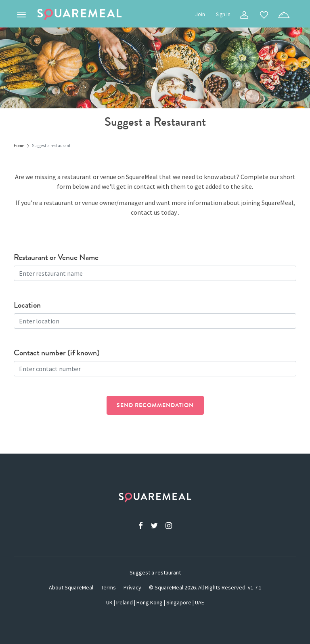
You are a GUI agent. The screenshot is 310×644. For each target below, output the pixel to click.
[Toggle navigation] (21, 15)
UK (109, 602)
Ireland (125, 602)
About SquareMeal (71, 587)
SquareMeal (80, 15)
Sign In (223, 14)
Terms (108, 587)
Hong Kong (150, 602)
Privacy (132, 587)
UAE (200, 602)
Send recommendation (155, 405)
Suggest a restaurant (155, 572)
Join (200, 14)
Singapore (179, 602)
